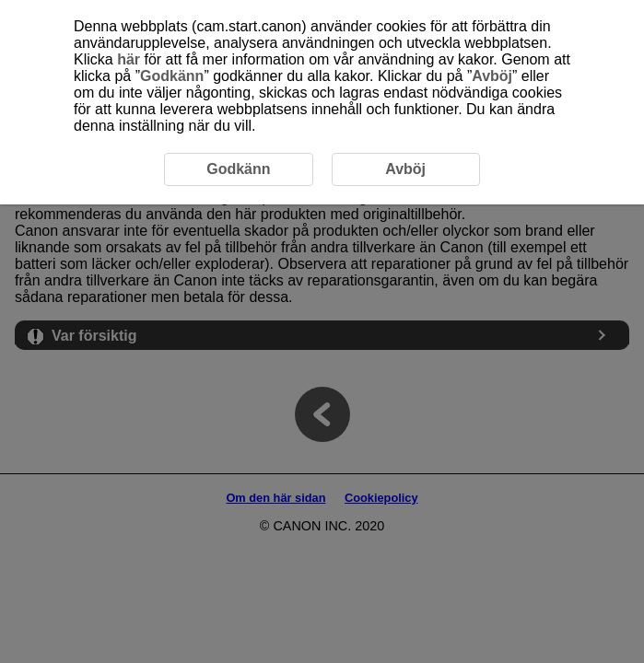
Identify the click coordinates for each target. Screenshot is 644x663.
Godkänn (172, 76)
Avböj (492, 76)
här (129, 59)
